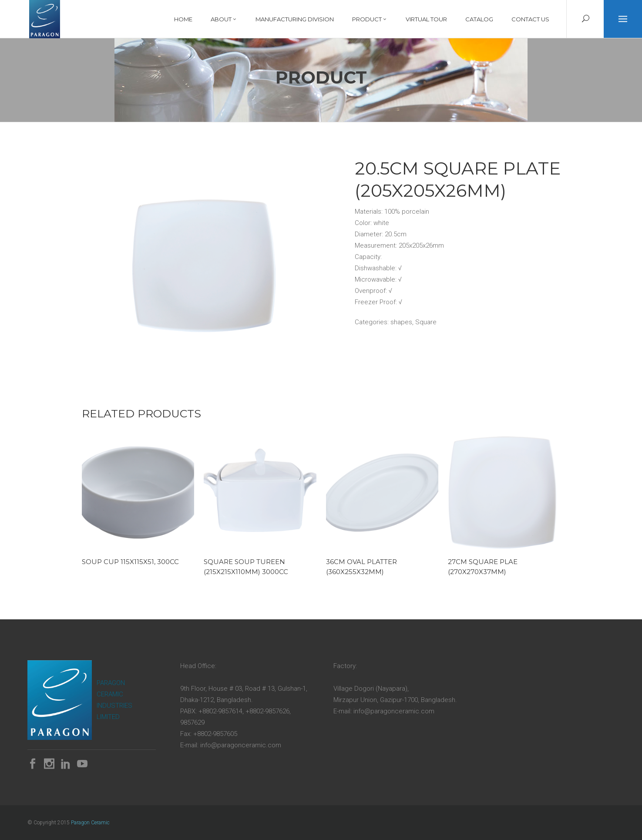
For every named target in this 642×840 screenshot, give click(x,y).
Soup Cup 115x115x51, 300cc (130, 562)
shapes (401, 322)
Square (426, 322)
